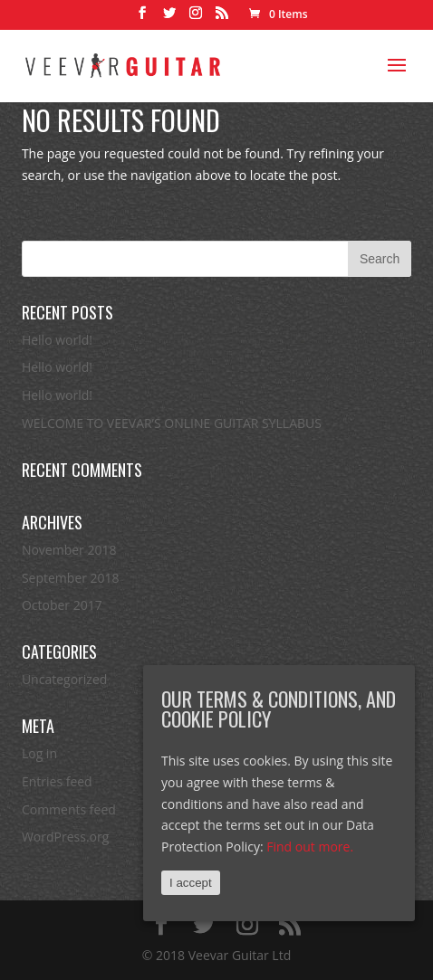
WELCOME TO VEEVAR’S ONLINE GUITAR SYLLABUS (172, 423)
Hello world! (57, 340)
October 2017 (62, 605)
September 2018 (71, 578)
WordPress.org (65, 837)
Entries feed (57, 781)
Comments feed (69, 809)
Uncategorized (64, 679)
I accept (191, 883)
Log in (39, 753)
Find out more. (310, 847)
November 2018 (69, 550)
